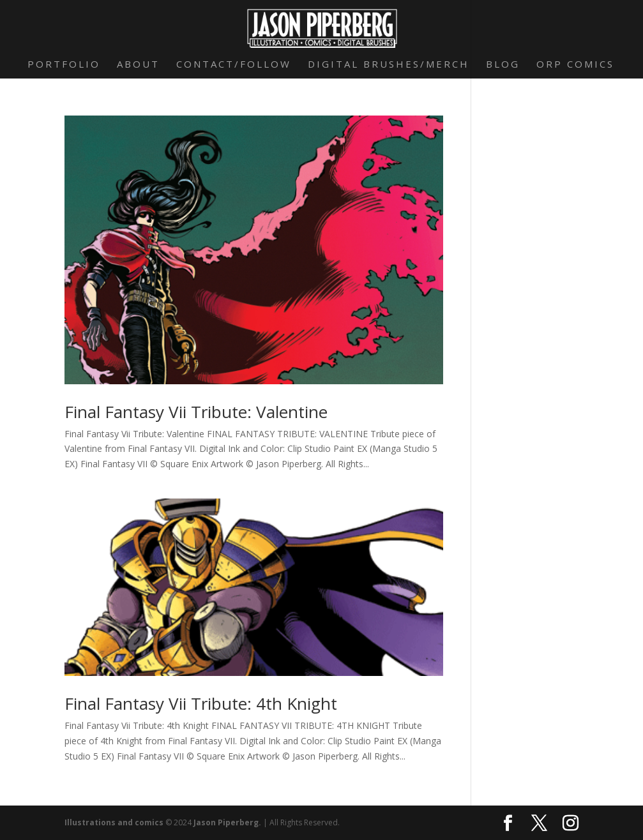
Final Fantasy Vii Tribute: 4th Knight (201, 703)
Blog (503, 65)
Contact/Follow (234, 65)
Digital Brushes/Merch (389, 65)
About (138, 65)
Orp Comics (575, 65)
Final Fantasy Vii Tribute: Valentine (196, 412)
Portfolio (64, 65)
